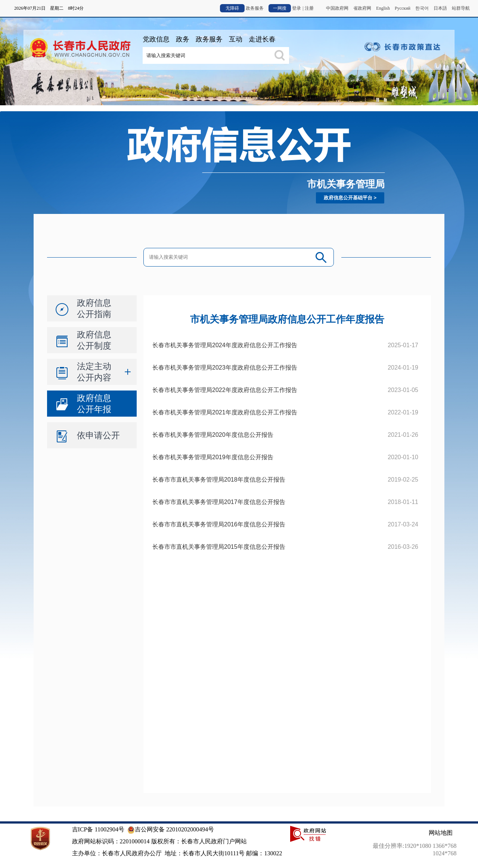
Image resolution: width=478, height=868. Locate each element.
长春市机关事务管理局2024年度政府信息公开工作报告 (225, 345)
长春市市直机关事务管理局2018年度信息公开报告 (219, 480)
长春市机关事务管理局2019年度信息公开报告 (213, 457)
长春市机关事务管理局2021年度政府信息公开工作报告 (225, 412)
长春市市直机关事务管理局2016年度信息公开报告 (219, 524)
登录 (297, 8)
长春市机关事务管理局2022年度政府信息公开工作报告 (225, 390)
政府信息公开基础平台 (348, 198)
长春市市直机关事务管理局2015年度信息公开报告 (219, 547)
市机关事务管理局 (346, 184)
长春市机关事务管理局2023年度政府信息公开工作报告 (225, 368)
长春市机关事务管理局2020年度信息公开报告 (213, 435)
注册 (309, 8)
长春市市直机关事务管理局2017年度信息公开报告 (219, 502)
